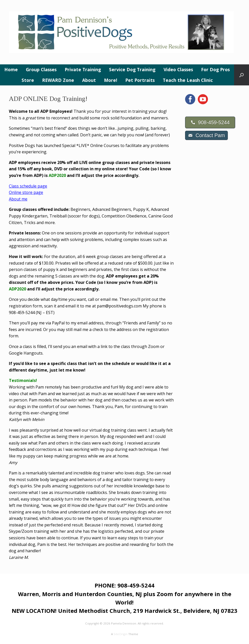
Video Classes (178, 69)
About (89, 80)
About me (18, 199)
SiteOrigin (121, 634)
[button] (242, 75)
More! (111, 80)
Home (11, 69)
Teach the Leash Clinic (188, 80)
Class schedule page (28, 186)
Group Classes (41, 69)
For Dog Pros (215, 69)
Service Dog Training (132, 69)
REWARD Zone (58, 80)
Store (28, 80)
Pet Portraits (140, 80)
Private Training (83, 69)
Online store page (26, 192)
